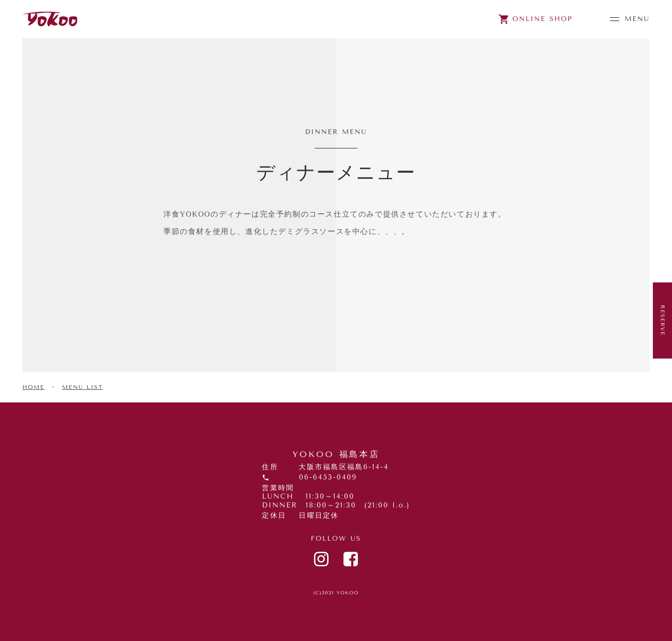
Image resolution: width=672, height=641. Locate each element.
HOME (33, 387)
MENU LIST (82, 387)
